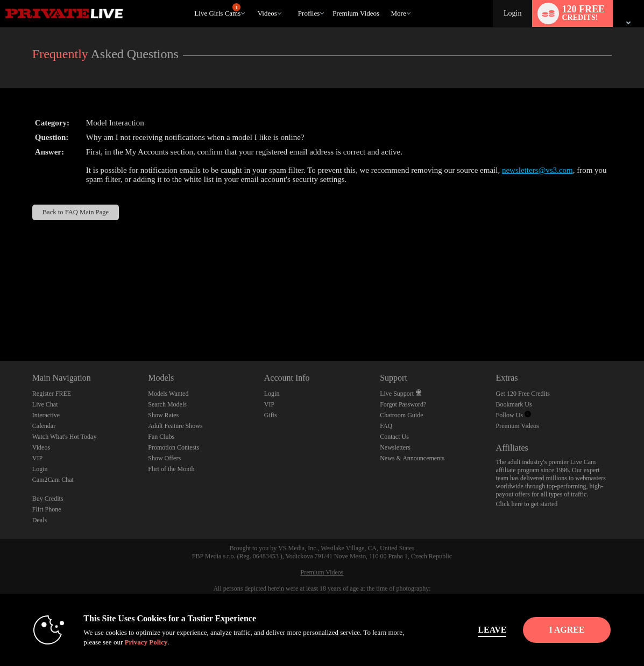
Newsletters (395, 447)
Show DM (0, 321)
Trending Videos (253, 0)
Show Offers (164, 458)
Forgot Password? (403, 404)
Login (512, 13)
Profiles (309, 13)
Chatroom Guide (401, 415)
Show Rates (163, 415)
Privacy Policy (126, 642)
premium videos (356, 13)
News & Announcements (412, 458)
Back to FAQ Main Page (76, 212)
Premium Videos (518, 426)
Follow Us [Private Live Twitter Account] (514, 415)
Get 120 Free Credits (523, 394)
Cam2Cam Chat (53, 480)
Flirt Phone (47, 509)
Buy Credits (48, 499)
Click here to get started (527, 504)
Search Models (167, 404)
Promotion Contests (174, 447)
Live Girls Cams (217, 10)
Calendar (44, 426)
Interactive (46, 415)
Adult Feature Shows (175, 426)
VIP (37, 458)
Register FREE (52, 394)
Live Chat (45, 404)
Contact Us (394, 437)
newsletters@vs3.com (537, 170)
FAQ (386, 426)
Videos (267, 13)
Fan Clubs (161, 437)
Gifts (271, 415)
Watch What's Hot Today (65, 437)
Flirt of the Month (171, 469)
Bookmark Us (514, 404)
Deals (40, 520)
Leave (472, 630)
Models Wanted (168, 394)
